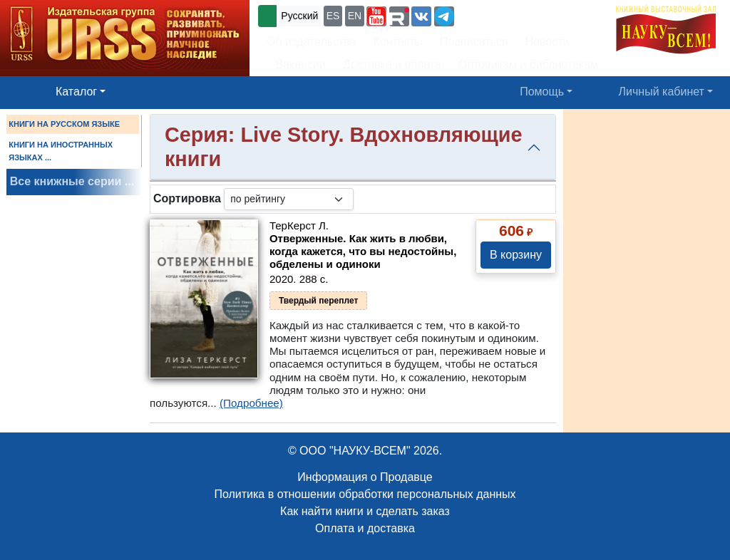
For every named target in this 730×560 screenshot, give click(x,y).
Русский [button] (299, 16)
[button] (376, 16)
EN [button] (355, 16)
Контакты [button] (398, 42)
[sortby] (289, 199)
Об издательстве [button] (312, 42)
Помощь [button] (542, 92)
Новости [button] (547, 42)
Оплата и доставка (365, 528)
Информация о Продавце (365, 477)
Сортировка (187, 198)
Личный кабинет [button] (662, 92)
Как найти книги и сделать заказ (365, 511)
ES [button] (333, 16)
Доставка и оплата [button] (392, 64)
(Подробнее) (251, 403)
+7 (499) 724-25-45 (509, 15)
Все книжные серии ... (72, 181)
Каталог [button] (76, 92)
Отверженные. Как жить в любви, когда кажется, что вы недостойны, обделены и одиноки (363, 251)
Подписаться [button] (474, 42)
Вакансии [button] (296, 64)
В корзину (516, 255)
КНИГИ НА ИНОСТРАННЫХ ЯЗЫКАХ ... (61, 151)
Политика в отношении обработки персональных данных (365, 494)
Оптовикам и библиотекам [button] (528, 64)
